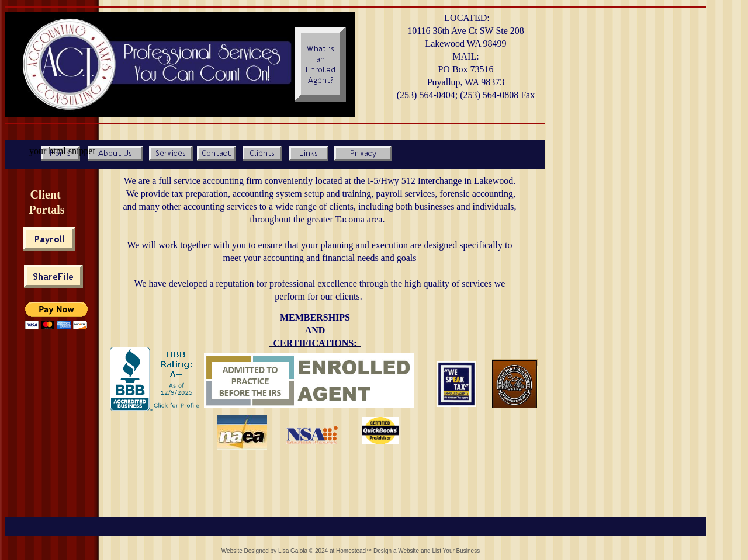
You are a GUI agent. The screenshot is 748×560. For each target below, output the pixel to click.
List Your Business (456, 551)
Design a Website (396, 551)
